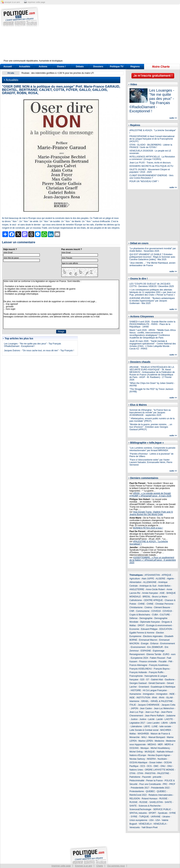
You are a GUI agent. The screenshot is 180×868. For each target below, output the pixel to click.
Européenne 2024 (139, 658)
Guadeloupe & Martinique (163, 687)
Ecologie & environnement (159, 625)
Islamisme (134, 701)
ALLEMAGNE (150, 582)
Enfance (154, 644)
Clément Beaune (162, 607)
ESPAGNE (146, 651)
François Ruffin (156, 672)
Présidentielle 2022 (160, 788)
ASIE (162, 593)
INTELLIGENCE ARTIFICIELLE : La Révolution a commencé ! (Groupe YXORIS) (152, 158)
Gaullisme (169, 680)
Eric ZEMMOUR (155, 647)
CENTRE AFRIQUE (153, 600)
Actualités (25, 66)
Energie (145, 644)
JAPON (134, 708)
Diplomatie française (150, 622)
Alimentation (135, 582)
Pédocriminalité (137, 781)
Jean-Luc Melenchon (164, 708)
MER (160, 744)
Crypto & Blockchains (140, 615)
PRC (165, 784)
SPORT (152, 813)
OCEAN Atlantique (138, 763)
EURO (166, 654)
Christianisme (136, 607)
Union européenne (138, 820)
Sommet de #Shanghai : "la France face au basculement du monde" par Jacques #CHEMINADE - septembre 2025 (150, 413)
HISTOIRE (136, 690)
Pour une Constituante (150, 784)
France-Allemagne (138, 665)
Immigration (149, 694)
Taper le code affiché (70, 263)
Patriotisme (135, 777)
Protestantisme (137, 791)
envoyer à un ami (12, 2)
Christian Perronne (164, 604)
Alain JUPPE (148, 579)
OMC (156, 766)
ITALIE (133, 705)
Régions (135, 66)
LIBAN (165, 723)
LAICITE (169, 719)
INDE (172, 694)
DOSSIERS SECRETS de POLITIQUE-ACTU (151, 166)
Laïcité (151, 719)
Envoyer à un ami (84, 866)
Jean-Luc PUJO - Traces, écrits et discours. (150, 163)
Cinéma (148, 607)
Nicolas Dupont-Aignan (159, 755)
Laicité (160, 719)
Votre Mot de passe (11, 258)
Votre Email (8, 253)
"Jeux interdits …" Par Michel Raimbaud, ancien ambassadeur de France (152, 264)
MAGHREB (143, 734)
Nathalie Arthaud (165, 752)
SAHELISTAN (156, 802)
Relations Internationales (161, 795)
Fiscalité (162, 662)
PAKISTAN (150, 773)
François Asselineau (159, 665)
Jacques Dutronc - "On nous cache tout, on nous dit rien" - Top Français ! (39, 351)
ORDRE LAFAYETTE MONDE (159, 770)
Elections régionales (153, 636)
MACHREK (166, 730)
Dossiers (98, 66)
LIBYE (147, 726)
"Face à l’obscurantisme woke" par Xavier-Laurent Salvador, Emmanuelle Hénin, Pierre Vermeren (151, 462)
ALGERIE (161, 579)
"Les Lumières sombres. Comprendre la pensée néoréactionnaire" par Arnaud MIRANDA (152, 449)
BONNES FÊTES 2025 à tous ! (148, 528)
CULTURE (165, 615)
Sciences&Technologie (140, 809)
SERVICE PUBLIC (162, 809)
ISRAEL (145, 701)
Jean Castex (146, 708)
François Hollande (138, 672)
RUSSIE (163, 799)
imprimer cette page (36, 2)
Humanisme (135, 694)
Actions (43, 66)
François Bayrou (162, 669)
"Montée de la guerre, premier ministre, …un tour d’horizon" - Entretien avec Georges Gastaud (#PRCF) (151, 427)
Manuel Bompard (157, 737)
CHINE (141, 604)
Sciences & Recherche (150, 806)
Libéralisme (136, 726)
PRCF (172, 784)
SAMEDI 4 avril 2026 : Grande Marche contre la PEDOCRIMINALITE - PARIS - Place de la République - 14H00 (152, 324)
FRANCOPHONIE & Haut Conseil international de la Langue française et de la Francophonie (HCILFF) (152, 139)
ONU (163, 766)
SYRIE (173, 813)
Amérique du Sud (148, 586)
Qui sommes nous (116, 866)
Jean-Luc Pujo (136, 712)
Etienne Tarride (154, 654)
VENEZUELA (145, 824)
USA (151, 820)
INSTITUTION (143, 698)
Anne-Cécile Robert (155, 589)
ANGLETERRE (137, 589)
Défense (134, 618)
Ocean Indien (156, 763)
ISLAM (169, 698)
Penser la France (154, 781)
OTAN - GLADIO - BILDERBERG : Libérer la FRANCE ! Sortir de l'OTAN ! (151, 146)
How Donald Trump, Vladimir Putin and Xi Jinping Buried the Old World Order (151, 513)
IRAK (155, 698)
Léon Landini (153, 723)
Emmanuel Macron (148, 640)
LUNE (155, 726)
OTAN (132, 773)
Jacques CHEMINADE (149, 705)
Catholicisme (136, 600)
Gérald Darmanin (157, 683)
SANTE (168, 802)
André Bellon (164, 586)
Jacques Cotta (168, 705)
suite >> (173, 118)
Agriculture (135, 579)
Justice (134, 719)
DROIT (141, 625)
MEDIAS (152, 744)
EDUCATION (166, 629)
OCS (143, 766)
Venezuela (135, 827)
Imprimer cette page (61, 866)
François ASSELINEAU (141, 669)
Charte (100, 866)
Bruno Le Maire (160, 597)
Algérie (170, 579)
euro (173, 654)
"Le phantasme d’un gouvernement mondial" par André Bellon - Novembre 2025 (153, 250)
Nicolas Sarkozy (137, 759)
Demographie (146, 618)
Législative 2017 (137, 723)
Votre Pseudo (67, 258)
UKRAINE (156, 817)
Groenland (144, 687)
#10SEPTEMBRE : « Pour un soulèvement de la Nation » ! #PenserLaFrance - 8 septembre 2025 (153, 560)
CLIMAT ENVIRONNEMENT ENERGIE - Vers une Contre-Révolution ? (151, 177)
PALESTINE (163, 773)
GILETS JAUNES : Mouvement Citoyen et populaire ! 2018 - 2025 (150, 171)
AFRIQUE (167, 575)
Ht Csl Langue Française (155, 690)
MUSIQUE (150, 752)
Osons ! (61, 66)
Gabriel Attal (157, 680)
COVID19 (156, 611)
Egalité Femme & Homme (142, 633)
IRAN (162, 698)
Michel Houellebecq (160, 748)
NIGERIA (151, 759)
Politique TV (117, 66)
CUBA (155, 615)
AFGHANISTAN (152, 575)
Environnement (168, 644)
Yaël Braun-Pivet (150, 827)
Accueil (8, 66)
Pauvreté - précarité (152, 777)
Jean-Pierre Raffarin (154, 716)
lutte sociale (165, 726)
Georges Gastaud (138, 683)
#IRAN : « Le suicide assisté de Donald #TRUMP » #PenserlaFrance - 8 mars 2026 (150, 495)
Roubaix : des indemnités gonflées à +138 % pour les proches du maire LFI (58, 73)
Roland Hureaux (150, 799)
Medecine (159, 741)
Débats (80, 66)
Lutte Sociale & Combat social (144, 730)
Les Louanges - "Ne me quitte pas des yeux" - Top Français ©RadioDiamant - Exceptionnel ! (32, 345)
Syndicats (163, 813)
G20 (142, 680)
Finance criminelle (148, 662)
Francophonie (136, 676)
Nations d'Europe (138, 755)
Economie (134, 629)
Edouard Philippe (149, 629)
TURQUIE (144, 817)
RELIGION (135, 799)
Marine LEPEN (146, 741)
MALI (144, 737)
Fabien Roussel (157, 658)
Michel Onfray (136, 752)
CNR (132, 611)
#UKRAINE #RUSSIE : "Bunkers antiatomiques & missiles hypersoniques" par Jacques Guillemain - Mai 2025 (152, 301)
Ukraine (166, 817)
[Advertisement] (112, 34)
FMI (170, 662)
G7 (148, 680)
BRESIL (146, 597)
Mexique (145, 748)
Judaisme (171, 716)
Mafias (133, 734)
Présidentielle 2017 (140, 788)
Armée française (150, 593)
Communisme (143, 611)
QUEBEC (150, 791)
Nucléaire (162, 759)
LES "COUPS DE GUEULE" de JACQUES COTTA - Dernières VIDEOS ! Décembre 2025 (152, 285)
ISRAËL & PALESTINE (162, 701)
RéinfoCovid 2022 (138, 795)
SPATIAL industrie (138, 813)
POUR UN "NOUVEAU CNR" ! (144, 181)
